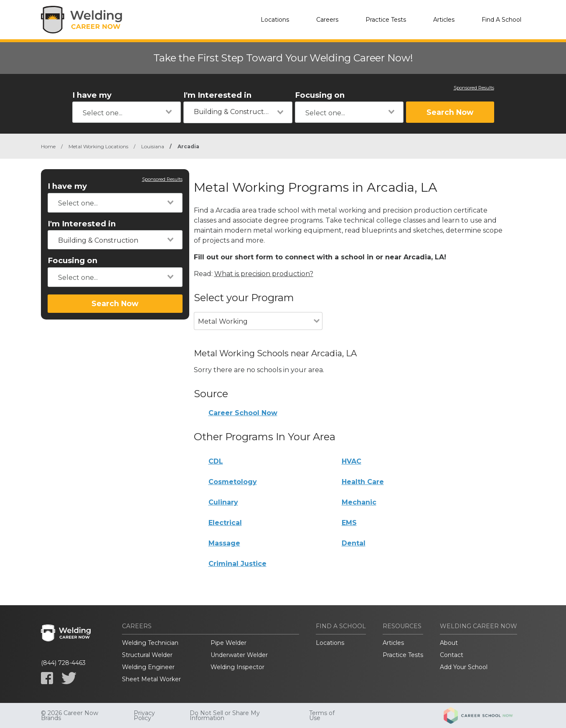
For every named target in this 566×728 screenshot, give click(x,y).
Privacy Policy (144, 715)
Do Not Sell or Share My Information (225, 715)
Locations (275, 20)
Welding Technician (150, 643)
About (449, 643)
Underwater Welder (239, 655)
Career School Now (243, 413)
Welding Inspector (237, 667)
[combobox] (127, 112)
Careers (327, 20)
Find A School (501, 20)
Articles (444, 20)
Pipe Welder (228, 643)
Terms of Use (322, 715)
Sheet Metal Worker (151, 679)
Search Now (450, 112)
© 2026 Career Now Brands (70, 715)
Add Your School (464, 667)
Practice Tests (386, 20)
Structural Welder (147, 655)
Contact (452, 655)
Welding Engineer (148, 667)
